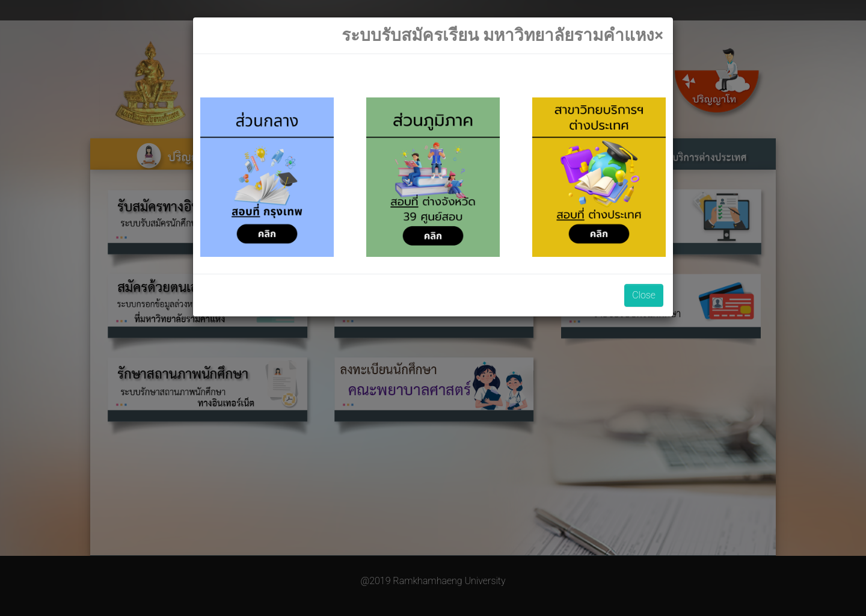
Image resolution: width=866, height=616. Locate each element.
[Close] (502, 35)
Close (644, 295)
